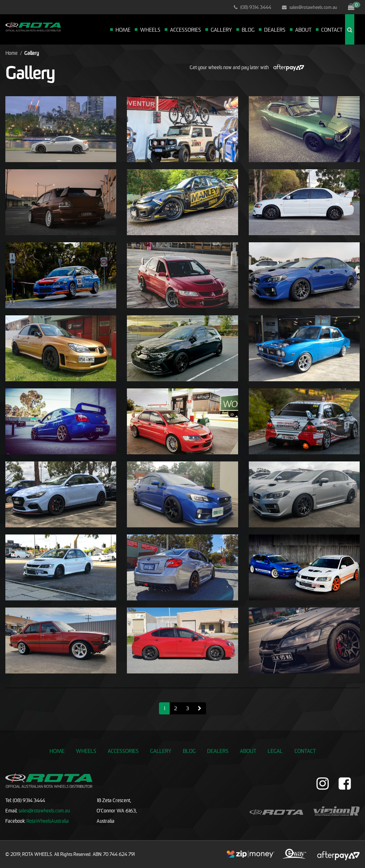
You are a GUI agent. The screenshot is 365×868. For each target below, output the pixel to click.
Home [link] (57, 751)
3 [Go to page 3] (187, 708)
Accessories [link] (123, 751)
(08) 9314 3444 (253, 7)
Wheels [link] (86, 751)
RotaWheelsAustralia (48, 821)
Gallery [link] (161, 751)
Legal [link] (275, 751)
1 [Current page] (164, 708)
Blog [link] (189, 751)
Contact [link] (305, 751)
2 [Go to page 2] (176, 708)
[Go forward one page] (200, 708)
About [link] (248, 751)
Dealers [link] (218, 751)
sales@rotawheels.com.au (310, 7)
